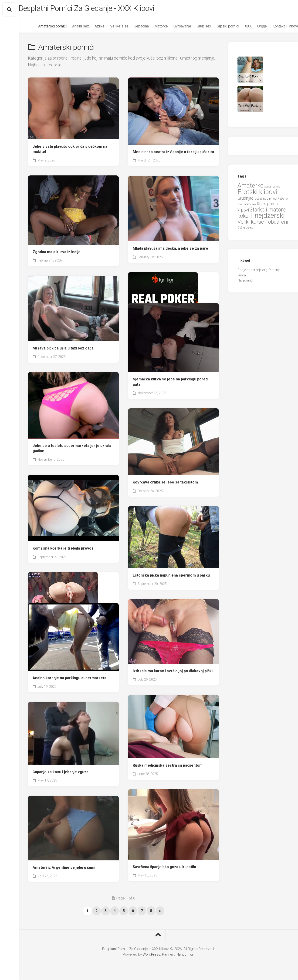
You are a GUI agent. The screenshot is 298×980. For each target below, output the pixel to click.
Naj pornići (245, 282)
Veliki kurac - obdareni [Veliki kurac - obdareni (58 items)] (263, 224)
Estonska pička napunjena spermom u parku (171, 577)
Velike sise (110, 28)
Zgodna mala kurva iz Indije (57, 254)
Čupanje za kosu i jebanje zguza (61, 774)
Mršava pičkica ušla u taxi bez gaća (63, 350)
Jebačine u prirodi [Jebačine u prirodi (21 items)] (266, 201)
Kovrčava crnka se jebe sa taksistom (165, 484)
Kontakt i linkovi (276, 28)
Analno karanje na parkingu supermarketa (69, 680)
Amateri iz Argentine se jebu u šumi (64, 869)
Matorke (152, 28)
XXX (239, 28)
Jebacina (132, 28)
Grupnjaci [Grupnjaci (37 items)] (246, 200)
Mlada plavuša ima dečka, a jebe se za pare (170, 250)
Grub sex (195, 28)
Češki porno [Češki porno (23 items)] (245, 230)
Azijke (90, 28)
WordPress (151, 956)
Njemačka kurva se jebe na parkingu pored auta (170, 384)
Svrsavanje (173, 28)
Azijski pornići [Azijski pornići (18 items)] (272, 189)
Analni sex (71, 28)
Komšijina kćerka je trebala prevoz (63, 550)
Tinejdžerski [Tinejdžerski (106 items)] (267, 218)
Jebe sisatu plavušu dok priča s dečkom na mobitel (70, 151)
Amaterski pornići (43, 28)
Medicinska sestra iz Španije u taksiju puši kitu (173, 154)
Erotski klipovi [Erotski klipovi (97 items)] (257, 194)
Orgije (253, 28)
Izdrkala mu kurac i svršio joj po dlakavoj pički (173, 673)
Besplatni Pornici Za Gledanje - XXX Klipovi (104, 10)
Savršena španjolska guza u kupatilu (164, 869)
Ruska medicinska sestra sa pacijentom (168, 767)
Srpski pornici (219, 28)
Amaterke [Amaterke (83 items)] (251, 187)
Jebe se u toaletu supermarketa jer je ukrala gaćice (72, 450)
